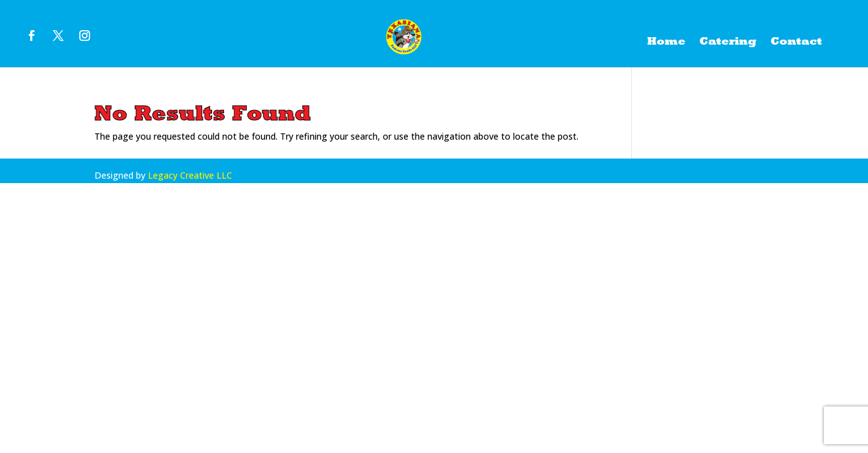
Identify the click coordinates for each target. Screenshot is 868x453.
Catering (728, 42)
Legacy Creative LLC (190, 175)
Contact (796, 42)
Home (666, 42)
